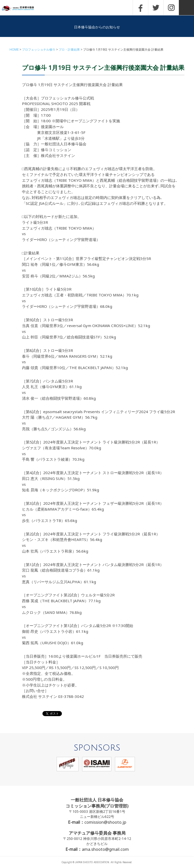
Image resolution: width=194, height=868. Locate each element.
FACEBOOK (140, 8)
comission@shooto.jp (105, 822)
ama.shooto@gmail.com (105, 849)
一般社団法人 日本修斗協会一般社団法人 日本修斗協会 (21, 8)
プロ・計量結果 (69, 49)
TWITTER (156, 8)
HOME (14, 49)
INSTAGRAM (171, 8)
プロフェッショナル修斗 (39, 49)
